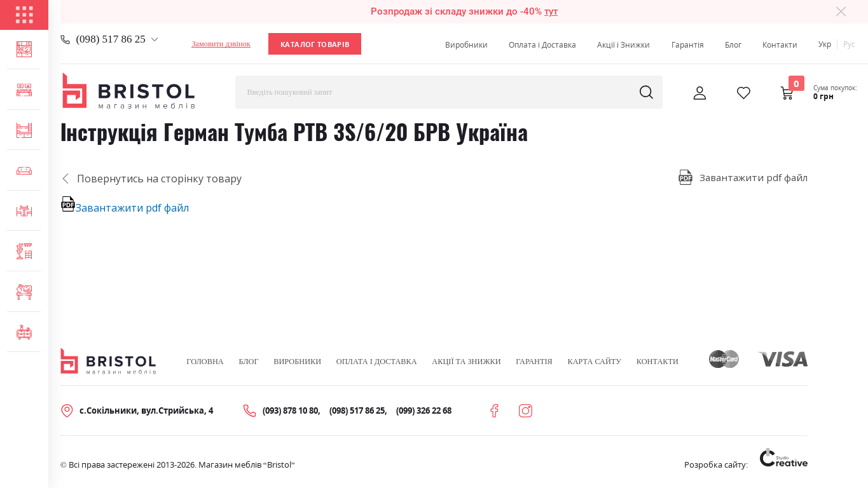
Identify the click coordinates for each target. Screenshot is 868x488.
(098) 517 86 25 (110, 39)
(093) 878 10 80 (290, 410)
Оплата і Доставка (542, 45)
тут (551, 11)
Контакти (780, 45)
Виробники (466, 45)
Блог (733, 45)
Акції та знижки (466, 362)
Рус (849, 44)
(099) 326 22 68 (424, 410)
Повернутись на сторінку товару (151, 179)
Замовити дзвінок (221, 44)
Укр (825, 44)
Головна (205, 362)
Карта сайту (594, 362)
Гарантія (688, 45)
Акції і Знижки (623, 45)
